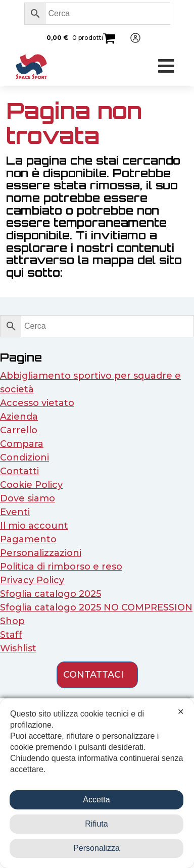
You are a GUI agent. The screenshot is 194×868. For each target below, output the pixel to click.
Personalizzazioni (41, 553)
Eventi (15, 512)
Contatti (19, 471)
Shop (12, 621)
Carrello (19, 430)
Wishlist (18, 648)
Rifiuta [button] (96, 824)
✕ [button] (181, 712)
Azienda (19, 417)
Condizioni (25, 457)
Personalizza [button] (96, 848)
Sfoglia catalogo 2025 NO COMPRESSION (96, 607)
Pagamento (28, 539)
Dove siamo (28, 498)
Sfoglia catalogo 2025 (51, 594)
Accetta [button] (96, 800)
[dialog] (97, 783)
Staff (11, 635)
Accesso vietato (37, 403)
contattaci (93, 675)
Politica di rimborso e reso (61, 567)
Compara (22, 444)
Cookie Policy (31, 485)
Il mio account (34, 526)
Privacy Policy (32, 580)
